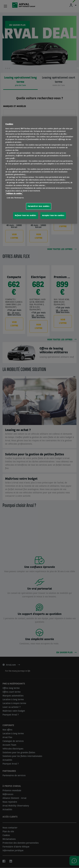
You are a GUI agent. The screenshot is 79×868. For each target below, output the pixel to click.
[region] (39, 170)
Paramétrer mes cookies (39, 206)
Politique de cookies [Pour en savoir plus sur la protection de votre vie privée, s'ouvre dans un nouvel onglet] (14, 193)
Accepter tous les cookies (53, 215)
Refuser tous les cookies (26, 215)
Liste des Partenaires (15, 198)
